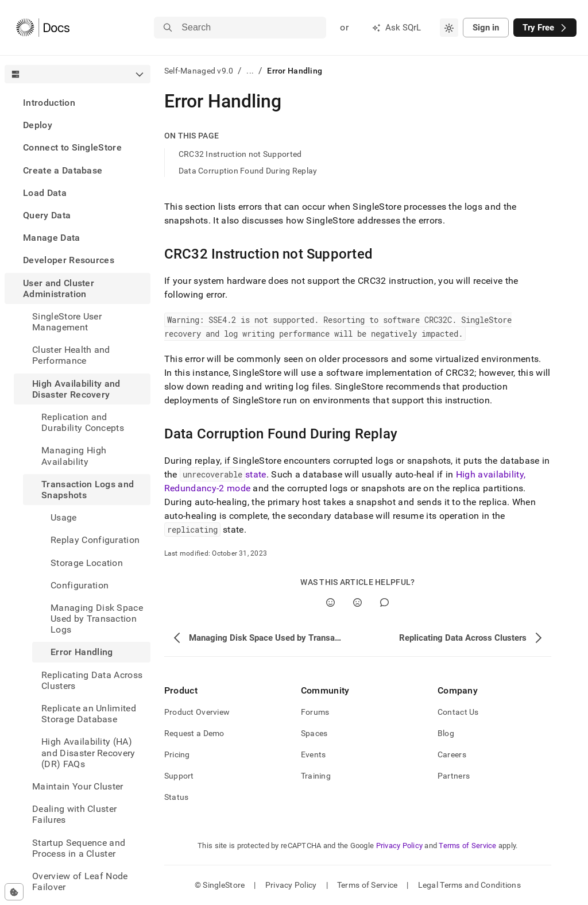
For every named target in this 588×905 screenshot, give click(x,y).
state (256, 474)
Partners (454, 776)
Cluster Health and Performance (71, 355)
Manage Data (52, 238)
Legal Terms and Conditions (469, 885)
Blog (446, 733)
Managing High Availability (74, 456)
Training (316, 776)
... (250, 71)
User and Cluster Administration (59, 288)
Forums (315, 712)
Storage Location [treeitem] (87, 563)
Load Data (45, 193)
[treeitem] (78, 103)
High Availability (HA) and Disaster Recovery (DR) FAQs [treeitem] (88, 752)
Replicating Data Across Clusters (92, 680)
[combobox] (449, 28)
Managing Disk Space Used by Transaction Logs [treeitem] (97, 619)
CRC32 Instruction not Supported (240, 154)
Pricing (177, 754)
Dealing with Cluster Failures (74, 814)
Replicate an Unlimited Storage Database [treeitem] (89, 714)
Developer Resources (69, 260)
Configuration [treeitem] (80, 585)
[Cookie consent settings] (14, 892)
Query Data (47, 215)
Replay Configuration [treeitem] (95, 540)
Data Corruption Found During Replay (248, 171)
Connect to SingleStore (72, 147)
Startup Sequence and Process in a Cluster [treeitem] (79, 848)
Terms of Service (467, 846)
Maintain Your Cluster (78, 786)
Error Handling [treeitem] (82, 652)
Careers (452, 754)
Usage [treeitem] (64, 517)
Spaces (314, 733)
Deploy (38, 125)
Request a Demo (194, 733)
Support (179, 776)
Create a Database (63, 170)
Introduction (49, 103)
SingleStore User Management (67, 322)
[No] (357, 602)
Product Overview (197, 712)
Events (314, 754)
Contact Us (458, 712)
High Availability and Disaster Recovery (76, 389)
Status (177, 797)
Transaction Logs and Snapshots (88, 490)
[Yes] (330, 602)
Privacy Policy (400, 846)
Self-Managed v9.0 (199, 71)
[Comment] (384, 602)
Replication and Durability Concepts (83, 422)
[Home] (43, 28)
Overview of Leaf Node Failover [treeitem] (80, 881)
